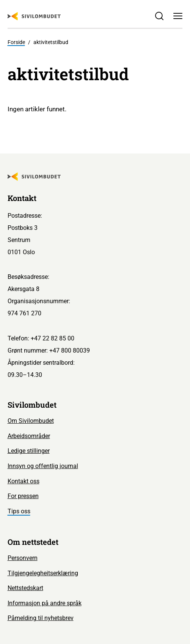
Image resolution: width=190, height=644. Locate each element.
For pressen (23, 496)
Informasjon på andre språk (45, 603)
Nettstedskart (25, 588)
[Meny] (178, 16)
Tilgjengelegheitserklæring (43, 573)
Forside (16, 42)
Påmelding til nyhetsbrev (41, 618)
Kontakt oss (24, 481)
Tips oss (19, 511)
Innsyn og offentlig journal (43, 466)
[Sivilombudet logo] (34, 16)
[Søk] (159, 16)
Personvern (23, 558)
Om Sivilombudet (31, 421)
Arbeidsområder (29, 436)
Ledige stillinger (29, 451)
